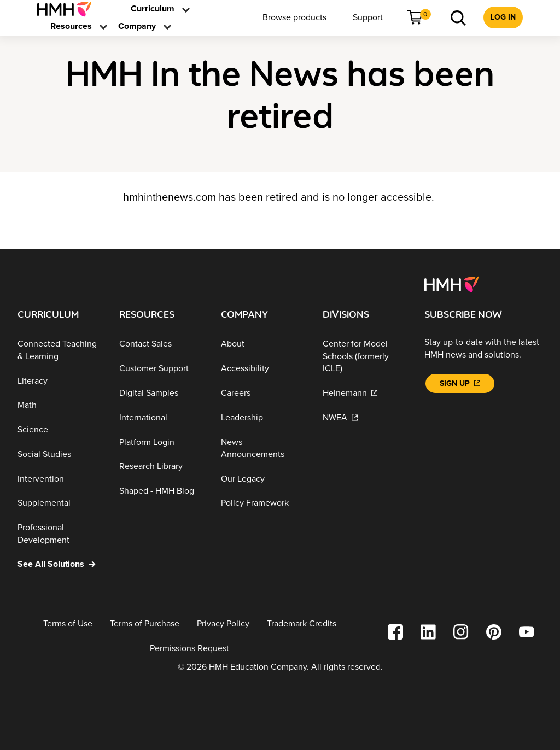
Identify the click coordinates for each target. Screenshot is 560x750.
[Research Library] (161, 467)
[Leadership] (263, 418)
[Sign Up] (460, 383)
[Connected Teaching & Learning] (60, 350)
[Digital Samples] (161, 393)
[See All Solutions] (60, 564)
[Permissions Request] (189, 649)
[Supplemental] (60, 503)
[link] (69, 9)
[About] (263, 344)
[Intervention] (60, 479)
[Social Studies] (60, 455)
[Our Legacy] (263, 479)
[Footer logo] (451, 284)
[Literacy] (60, 381)
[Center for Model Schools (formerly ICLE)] (365, 356)
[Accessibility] (263, 369)
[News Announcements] (263, 448)
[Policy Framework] (263, 503)
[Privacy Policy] (223, 624)
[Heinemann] (365, 393)
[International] (161, 418)
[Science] (60, 430)
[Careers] (263, 393)
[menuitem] (69, 9)
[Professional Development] (60, 534)
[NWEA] (365, 418)
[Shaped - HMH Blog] (161, 491)
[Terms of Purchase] (145, 624)
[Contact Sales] (161, 344)
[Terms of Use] (68, 624)
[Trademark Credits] (302, 624)
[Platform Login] (161, 442)
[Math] (60, 405)
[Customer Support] (161, 369)
